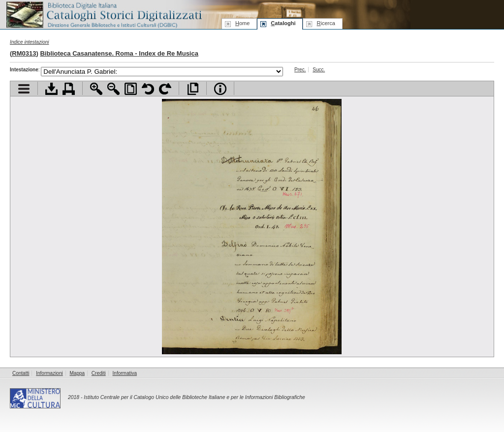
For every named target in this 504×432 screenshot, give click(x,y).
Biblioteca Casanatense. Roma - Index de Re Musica (119, 53)
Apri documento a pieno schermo (193, 89)
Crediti (99, 373)
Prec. (300, 70)
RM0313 (24, 53)
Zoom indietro (113, 89)
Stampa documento (69, 89)
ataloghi (283, 23)
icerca (326, 23)
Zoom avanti (96, 89)
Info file (220, 89)
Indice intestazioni (30, 42)
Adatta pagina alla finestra (131, 89)
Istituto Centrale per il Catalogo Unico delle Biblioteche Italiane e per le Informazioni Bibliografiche (194, 397)
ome (242, 23)
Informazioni (49, 373)
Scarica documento (51, 89)
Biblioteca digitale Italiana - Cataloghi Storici (103, 14)
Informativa (125, 373)
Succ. (319, 70)
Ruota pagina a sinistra (148, 89)
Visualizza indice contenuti (24, 89)
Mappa (78, 373)
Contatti (21, 373)
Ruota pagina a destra (165, 89)
